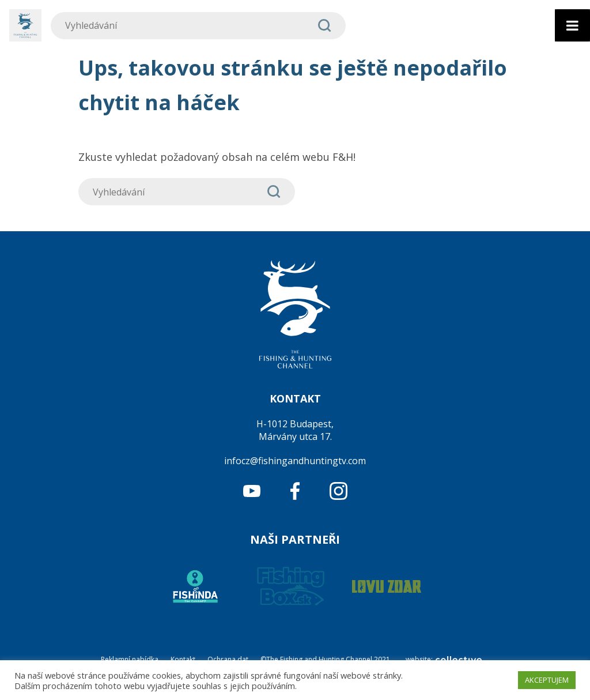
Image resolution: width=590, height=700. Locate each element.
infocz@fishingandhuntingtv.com (295, 461)
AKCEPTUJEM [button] (547, 680)
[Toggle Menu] (572, 25)
